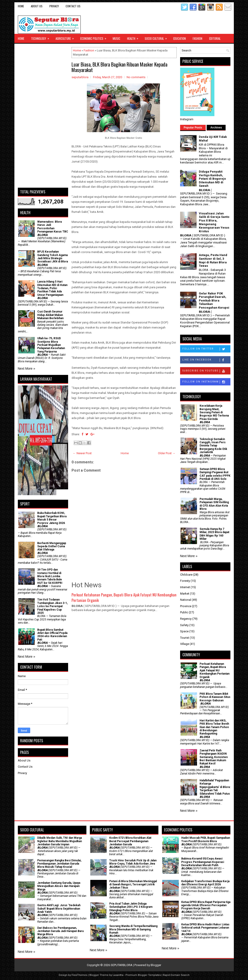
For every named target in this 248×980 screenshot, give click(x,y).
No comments (136, 77)
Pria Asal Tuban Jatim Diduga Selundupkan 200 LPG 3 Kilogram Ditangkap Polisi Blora (131, 907)
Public (184, 612)
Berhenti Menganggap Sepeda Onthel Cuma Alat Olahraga (52, 546)
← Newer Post (82, 453)
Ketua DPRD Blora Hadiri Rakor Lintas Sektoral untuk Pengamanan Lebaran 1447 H (205, 928)
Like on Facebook (206, 360)
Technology (42, 37)
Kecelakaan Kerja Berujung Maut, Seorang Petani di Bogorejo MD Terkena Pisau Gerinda (214, 412)
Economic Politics (95, 37)
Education (180, 38)
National (186, 600)
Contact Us (73, 6)
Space (184, 631)
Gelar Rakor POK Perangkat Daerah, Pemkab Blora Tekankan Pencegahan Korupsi (214, 300)
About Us (37, 6)
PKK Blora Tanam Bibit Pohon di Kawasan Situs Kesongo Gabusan (215, 697)
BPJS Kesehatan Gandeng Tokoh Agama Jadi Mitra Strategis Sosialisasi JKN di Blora (53, 257)
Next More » (27, 369)
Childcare (186, 575)
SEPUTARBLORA (121, 965)
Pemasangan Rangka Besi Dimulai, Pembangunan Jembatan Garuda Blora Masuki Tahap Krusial (59, 864)
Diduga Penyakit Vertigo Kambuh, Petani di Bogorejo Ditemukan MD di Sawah (212, 179)
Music (116, 38)
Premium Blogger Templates (143, 975)
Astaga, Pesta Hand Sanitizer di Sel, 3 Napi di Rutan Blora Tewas (213, 260)
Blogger (156, 965)
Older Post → (167, 453)
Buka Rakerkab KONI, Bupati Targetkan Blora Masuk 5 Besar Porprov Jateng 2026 (52, 518)
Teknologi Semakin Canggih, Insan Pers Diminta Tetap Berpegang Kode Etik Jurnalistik (213, 446)
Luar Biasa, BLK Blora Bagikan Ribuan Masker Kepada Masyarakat (119, 67)
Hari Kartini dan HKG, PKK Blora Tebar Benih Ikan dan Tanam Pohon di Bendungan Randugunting (214, 727)
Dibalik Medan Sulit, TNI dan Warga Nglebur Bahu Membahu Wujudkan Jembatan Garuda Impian (60, 841)
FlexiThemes (79, 975)
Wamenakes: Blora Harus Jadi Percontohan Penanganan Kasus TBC (53, 227)
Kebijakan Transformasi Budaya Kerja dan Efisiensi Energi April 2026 (205, 883)
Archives (216, 128)
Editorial (215, 38)
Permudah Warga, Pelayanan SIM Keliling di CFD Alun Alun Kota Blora (214, 504)
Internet (185, 587)
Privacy (54, 6)
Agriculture (66, 37)
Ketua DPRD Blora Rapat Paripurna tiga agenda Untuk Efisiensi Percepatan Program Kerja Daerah (206, 905)
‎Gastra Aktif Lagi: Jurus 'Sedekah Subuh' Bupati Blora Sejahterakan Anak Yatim (59, 909)
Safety (184, 625)
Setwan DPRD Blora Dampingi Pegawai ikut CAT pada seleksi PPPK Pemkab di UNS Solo (215, 474)
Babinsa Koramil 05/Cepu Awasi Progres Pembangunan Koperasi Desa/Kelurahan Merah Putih (203, 862)
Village (185, 644)
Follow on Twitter (206, 349)
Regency (186, 619)
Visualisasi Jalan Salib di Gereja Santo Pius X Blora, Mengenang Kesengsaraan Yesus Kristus (214, 222)
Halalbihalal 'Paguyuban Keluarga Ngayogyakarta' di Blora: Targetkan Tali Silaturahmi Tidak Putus (215, 787)
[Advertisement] (43, 116)
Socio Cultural (157, 37)
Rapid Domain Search (176, 975)
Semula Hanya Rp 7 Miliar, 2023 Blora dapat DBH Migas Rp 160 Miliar (214, 534)
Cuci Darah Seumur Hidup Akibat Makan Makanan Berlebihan (50, 315)
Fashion (197, 38)
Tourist (185, 638)
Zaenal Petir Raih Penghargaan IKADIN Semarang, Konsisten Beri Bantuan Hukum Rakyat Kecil (214, 757)
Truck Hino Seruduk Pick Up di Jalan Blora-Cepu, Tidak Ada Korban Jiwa (133, 862)
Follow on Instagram (206, 382)
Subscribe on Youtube (206, 371)
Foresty (185, 581)
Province (186, 606)
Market (185, 594)
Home (21, 6)
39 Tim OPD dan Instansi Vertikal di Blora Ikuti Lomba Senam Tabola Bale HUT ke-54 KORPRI (50, 576)
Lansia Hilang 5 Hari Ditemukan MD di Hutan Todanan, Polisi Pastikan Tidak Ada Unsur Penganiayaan (52, 288)
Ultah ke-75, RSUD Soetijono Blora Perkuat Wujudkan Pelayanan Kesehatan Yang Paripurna (51, 345)
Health (134, 37)
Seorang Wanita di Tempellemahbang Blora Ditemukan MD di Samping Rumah (133, 929)
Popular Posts (193, 128)
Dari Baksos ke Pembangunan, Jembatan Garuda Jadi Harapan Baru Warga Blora (60, 931)
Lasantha (118, 975)
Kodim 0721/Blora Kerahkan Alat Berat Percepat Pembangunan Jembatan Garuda (130, 841)
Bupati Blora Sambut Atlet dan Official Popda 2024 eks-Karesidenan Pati (52, 635)
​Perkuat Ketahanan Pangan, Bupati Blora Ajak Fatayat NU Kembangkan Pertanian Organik (124, 597)
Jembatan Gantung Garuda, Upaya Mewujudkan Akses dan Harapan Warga (59, 886)
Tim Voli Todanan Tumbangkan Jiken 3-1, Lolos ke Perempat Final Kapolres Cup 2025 (52, 606)
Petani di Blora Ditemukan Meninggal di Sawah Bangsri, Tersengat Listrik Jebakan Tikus (133, 885)
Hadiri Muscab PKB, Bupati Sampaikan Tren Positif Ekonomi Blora (206, 839)
